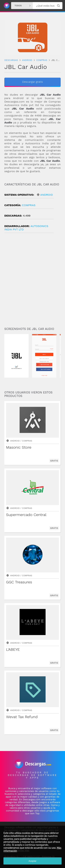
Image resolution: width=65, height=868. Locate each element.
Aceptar (33, 861)
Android (47, 195)
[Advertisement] (32, 281)
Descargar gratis (32, 82)
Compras (29, 205)
